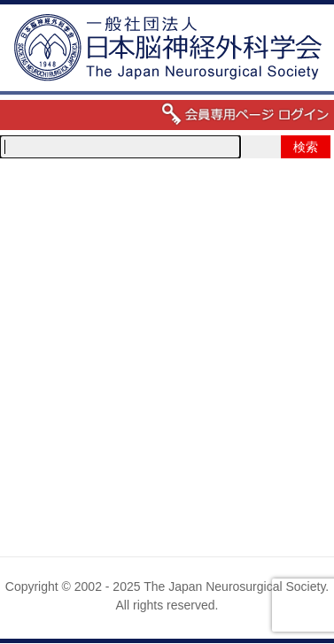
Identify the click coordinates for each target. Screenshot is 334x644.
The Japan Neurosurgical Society (234, 586)
